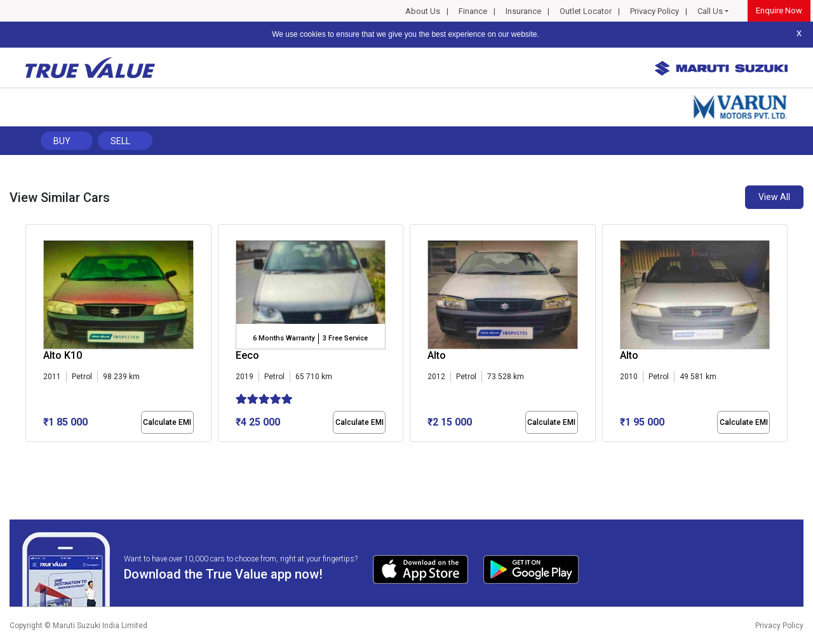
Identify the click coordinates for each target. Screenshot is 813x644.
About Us (423, 11)
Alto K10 (63, 355)
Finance (473, 11)
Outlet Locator (586, 11)
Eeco (247, 355)
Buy (62, 141)
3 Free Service (345, 338)
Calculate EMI (167, 422)
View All (774, 197)
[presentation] (32, 336)
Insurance (523, 11)
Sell (120, 141)
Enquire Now (779, 10)
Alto (437, 355)
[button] (29, 453)
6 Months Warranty (284, 338)
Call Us (710, 11)
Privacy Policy (655, 11)
